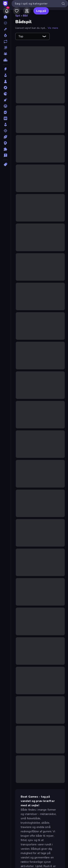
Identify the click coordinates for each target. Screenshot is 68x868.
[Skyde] (5, 131)
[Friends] (27, 11)
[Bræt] (5, 81)
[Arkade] (5, 75)
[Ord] (5, 118)
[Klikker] (5, 100)
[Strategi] (5, 143)
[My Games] (17, 11)
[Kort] (5, 112)
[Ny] (5, 29)
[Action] (5, 69)
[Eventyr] (5, 88)
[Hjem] (5, 17)
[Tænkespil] (5, 149)
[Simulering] (5, 125)
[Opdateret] (5, 41)
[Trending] (5, 35)
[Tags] (5, 165)
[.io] (5, 94)
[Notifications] (7, 11)
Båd (25, 16)
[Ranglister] (5, 60)
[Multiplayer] (5, 54)
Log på (41, 11)
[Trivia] (5, 155)
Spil (18, 16)
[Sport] (5, 137)
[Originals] (5, 48)
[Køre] (5, 106)
